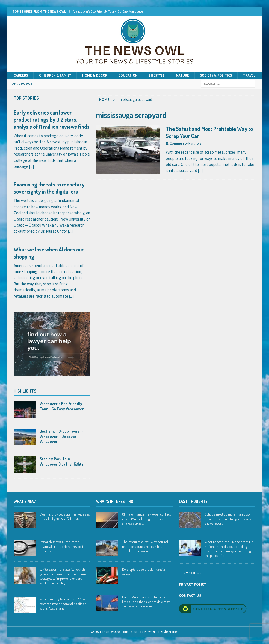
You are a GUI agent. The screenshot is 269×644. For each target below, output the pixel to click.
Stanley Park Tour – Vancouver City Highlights (62, 461)
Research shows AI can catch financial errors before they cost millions (61, 546)
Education (128, 75)
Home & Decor (95, 75)
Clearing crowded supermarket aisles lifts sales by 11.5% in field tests (65, 516)
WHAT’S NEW (25, 501)
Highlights (25, 391)
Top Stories (26, 98)
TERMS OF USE (191, 573)
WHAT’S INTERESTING (115, 501)
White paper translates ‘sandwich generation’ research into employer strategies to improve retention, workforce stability (63, 576)
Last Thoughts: (194, 501)
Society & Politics (216, 75)
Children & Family (55, 75)
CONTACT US (190, 595)
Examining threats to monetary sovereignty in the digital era (49, 188)
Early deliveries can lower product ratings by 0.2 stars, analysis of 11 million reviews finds (52, 119)
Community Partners (185, 143)
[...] (32, 166)
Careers (21, 75)
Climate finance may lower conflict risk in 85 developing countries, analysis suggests (146, 519)
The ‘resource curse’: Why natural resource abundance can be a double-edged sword (145, 546)
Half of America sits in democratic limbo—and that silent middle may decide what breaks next (146, 602)
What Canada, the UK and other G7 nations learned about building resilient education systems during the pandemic (229, 549)
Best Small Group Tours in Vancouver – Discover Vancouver (62, 436)
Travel (249, 75)
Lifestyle (157, 75)
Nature (182, 75)
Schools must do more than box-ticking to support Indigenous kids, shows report (228, 519)
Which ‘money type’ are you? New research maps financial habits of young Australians (63, 604)
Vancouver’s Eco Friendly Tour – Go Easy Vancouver (62, 406)
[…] (200, 171)
